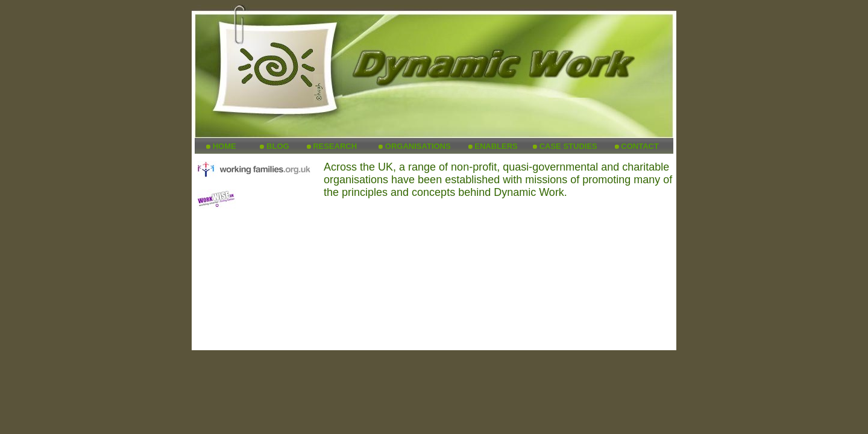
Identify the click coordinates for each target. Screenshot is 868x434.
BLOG (278, 146)
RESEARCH (335, 146)
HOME (225, 146)
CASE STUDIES (568, 146)
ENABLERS (496, 146)
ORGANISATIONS (418, 146)
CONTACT (640, 146)
